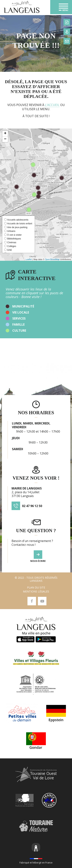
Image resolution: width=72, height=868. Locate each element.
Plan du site (36, 587)
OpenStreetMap (52, 259)
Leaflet (29, 259)
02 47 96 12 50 (32, 506)
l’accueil (52, 105)
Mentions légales (36, 591)
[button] (5, 134)
